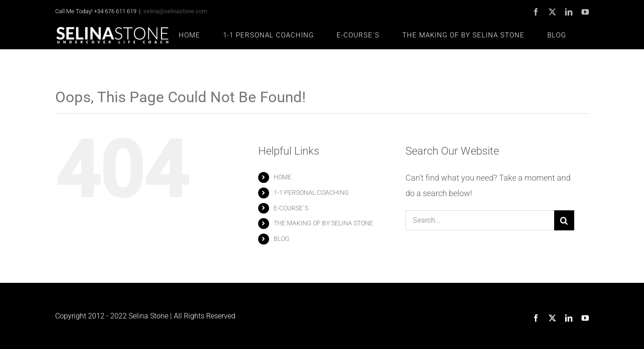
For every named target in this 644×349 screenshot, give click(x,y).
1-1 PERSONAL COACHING (311, 193)
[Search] (564, 220)
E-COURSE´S (291, 208)
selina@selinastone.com (175, 11)
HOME (283, 177)
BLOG (282, 239)
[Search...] (480, 220)
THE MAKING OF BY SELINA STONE (323, 223)
